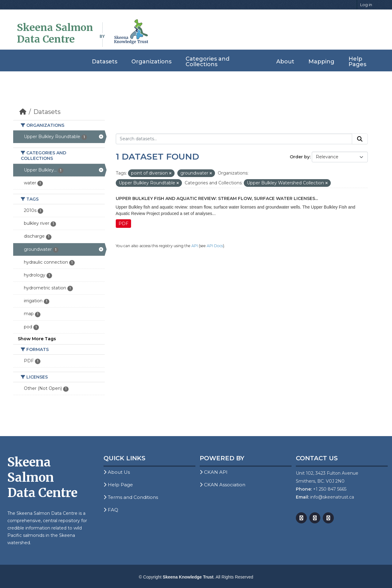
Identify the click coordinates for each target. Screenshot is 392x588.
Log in (366, 5)
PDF (123, 224)
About (285, 62)
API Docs (215, 246)
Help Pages (357, 62)
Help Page (118, 485)
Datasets (105, 62)
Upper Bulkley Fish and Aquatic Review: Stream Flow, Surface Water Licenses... (217, 198)
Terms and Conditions (131, 497)
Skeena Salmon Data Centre (55, 33)
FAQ (111, 510)
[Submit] (360, 139)
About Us (117, 472)
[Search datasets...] (234, 139)
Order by (300, 157)
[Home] (23, 112)
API (195, 246)
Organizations (151, 62)
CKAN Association (222, 485)
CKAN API (214, 472)
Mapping (321, 62)
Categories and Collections (207, 62)
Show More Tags (37, 339)
